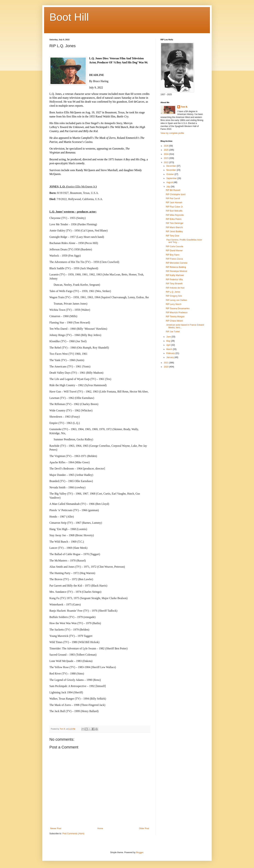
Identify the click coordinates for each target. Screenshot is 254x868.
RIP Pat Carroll (173, 198)
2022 (167, 162)
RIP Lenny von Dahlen (176, 300)
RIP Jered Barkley (174, 231)
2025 (167, 150)
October (170, 174)
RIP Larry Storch (174, 304)
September (172, 178)
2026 (167, 146)
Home (100, 828)
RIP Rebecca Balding (176, 267)
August (170, 182)
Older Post (144, 828)
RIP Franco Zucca (174, 259)
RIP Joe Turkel (173, 332)
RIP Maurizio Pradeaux (177, 313)
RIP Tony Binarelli (174, 284)
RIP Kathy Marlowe (175, 275)
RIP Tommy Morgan (175, 317)
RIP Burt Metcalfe (174, 211)
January (170, 357)
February (171, 353)
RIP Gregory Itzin (174, 296)
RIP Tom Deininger (175, 223)
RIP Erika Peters (174, 219)
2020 (167, 367)
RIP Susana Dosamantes (178, 308)
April (169, 345)
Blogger (140, 852)
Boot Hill (69, 17)
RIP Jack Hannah (174, 203)
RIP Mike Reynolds (175, 215)
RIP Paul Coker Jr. (174, 207)
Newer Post (56, 828)
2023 (167, 158)
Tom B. (184, 107)
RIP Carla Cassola (174, 246)
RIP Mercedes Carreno (177, 263)
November (172, 170)
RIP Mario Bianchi (174, 227)
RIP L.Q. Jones (173, 292)
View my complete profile (172, 133)
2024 (167, 154)
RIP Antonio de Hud (175, 288)
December (172, 166)
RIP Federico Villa (174, 280)
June (169, 337)
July (169, 187)
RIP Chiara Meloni (174, 321)
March (170, 349)
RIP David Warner (174, 251)
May (169, 341)
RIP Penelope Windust (176, 271)
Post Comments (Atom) (73, 834)
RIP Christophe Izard (176, 194)
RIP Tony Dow (173, 236)
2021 (167, 363)
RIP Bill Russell (173, 190)
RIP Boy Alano (173, 255)
